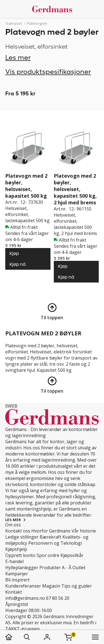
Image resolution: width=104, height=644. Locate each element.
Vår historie (84, 531)
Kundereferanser (23, 586)
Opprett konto (20, 555)
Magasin (51, 586)
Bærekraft (50, 537)
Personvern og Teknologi (55, 543)
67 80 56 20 (58, 598)
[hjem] (14, 637)
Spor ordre (48, 555)
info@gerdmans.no (25, 598)
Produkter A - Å (55, 568)
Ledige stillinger (22, 537)
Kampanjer (17, 574)
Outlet (79, 568)
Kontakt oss (18, 531)
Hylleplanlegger (22, 568)
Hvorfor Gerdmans (51, 531)
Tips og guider (77, 586)
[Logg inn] (47, 637)
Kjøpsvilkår (72, 555)
